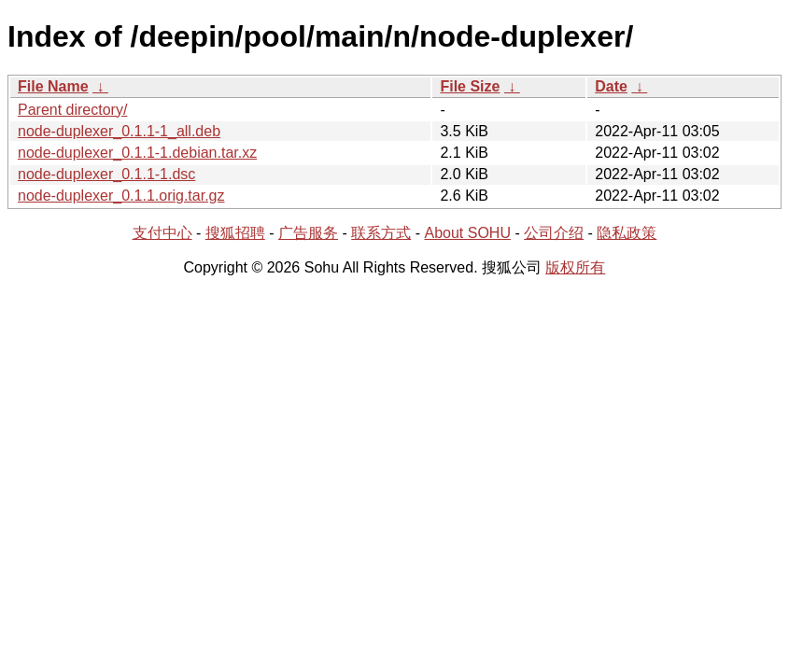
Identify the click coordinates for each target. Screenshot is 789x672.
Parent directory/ (72, 110)
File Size (470, 86)
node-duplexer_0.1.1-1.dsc (106, 174)
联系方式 (381, 233)
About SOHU (467, 233)
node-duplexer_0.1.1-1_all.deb (119, 131)
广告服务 (308, 233)
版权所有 (575, 267)
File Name (53, 86)
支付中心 (162, 233)
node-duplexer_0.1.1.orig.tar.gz (121, 196)
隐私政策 (627, 233)
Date (611, 86)
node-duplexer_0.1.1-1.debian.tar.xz (137, 153)
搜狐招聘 (235, 233)
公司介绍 (554, 233)
